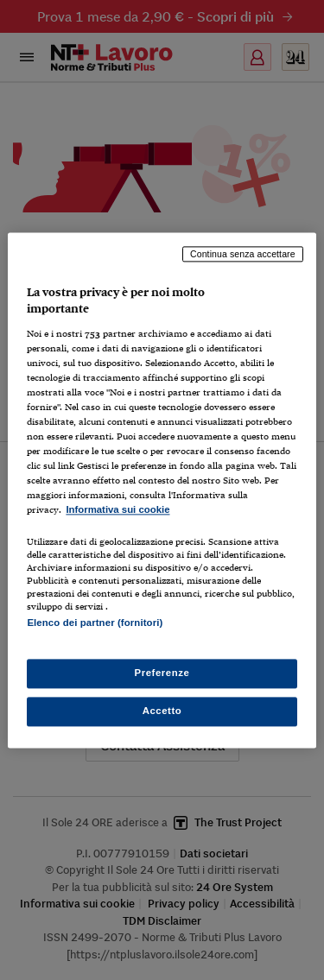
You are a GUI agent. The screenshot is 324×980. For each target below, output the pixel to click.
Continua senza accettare (243, 254)
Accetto (162, 711)
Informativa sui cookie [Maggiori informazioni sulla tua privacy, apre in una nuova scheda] (118, 510)
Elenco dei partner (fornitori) (95, 623)
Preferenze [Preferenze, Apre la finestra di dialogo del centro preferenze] (162, 673)
